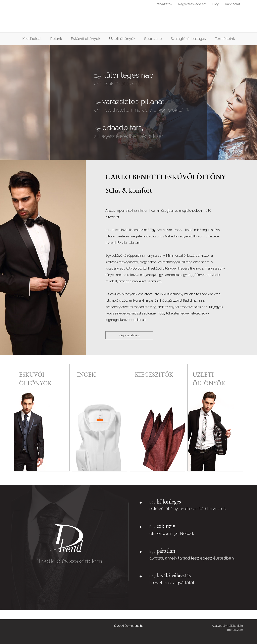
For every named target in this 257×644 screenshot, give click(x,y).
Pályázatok (164, 4)
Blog (216, 4)
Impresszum (235, 630)
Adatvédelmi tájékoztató (227, 626)
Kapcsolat (233, 4)
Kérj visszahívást (129, 335)
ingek (86, 375)
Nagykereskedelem (192, 4)
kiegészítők (154, 375)
